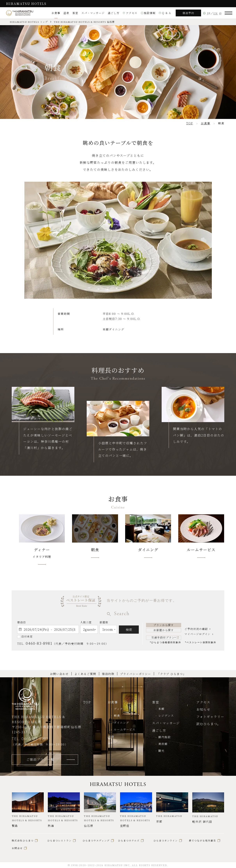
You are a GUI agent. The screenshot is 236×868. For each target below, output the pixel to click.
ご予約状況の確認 (196, 629)
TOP (87, 702)
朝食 (117, 716)
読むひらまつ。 (209, 724)
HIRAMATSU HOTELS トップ (29, 22)
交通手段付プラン (164, 637)
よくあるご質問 (85, 674)
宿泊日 (22, 622)
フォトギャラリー (210, 717)
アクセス (130, 13)
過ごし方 (114, 13)
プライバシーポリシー (136, 674)
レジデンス (166, 716)
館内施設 (165, 737)
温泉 (66, 13)
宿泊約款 (108, 674)
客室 (75, 13)
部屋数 (104, 623)
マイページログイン (197, 634)
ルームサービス (125, 729)
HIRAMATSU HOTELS (26, 4)
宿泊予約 (188, 13)
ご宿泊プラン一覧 (40, 759)
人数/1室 (86, 623)
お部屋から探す (164, 630)
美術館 (163, 744)
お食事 (56, 13)
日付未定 (27, 636)
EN (216, 13)
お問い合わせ (59, 674)
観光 (161, 751)
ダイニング (122, 723)
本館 (161, 709)
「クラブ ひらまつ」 (171, 674)
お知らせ (203, 709)
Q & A (165, 13)
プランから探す (164, 625)
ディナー (120, 709)
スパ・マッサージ (93, 13)
